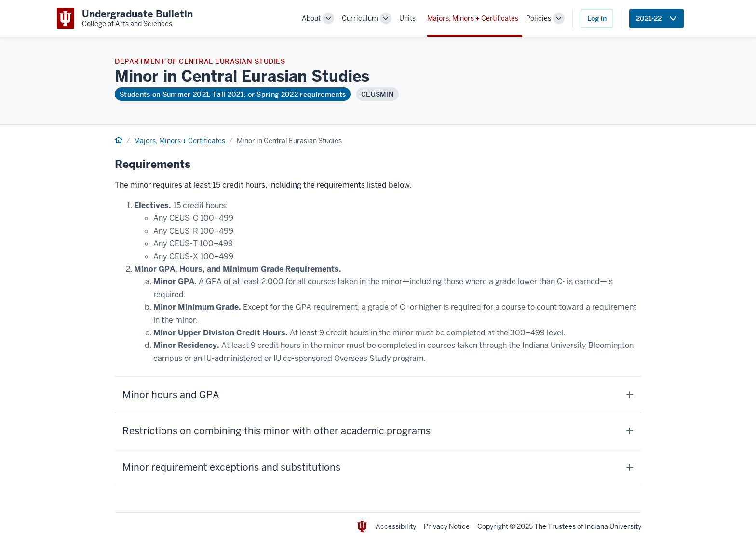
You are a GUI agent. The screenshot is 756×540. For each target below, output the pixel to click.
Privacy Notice (447, 526)
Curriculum (360, 18)
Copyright (493, 526)
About (311, 18)
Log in (597, 18)
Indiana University (613, 526)
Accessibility (396, 526)
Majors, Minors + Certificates (473, 18)
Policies (539, 18)
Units (407, 18)
